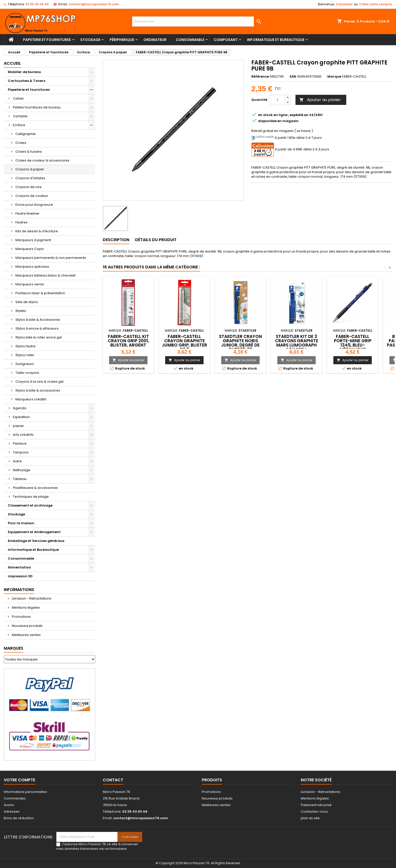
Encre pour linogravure (34, 205)
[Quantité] (277, 100)
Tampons (21, 452)
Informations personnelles (25, 792)
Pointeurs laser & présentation (40, 293)
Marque (334, 77)
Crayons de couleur (32, 196)
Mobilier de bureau (24, 72)
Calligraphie (26, 134)
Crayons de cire (29, 187)
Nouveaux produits (27, 626)
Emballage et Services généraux (36, 541)
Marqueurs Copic (30, 249)
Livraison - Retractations (31, 598)
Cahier (18, 98)
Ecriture (19, 125)
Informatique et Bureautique (276, 40)
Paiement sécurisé (316, 805)
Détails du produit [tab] (156, 240)
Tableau (20, 479)
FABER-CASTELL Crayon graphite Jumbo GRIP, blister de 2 (184, 343)
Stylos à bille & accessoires (38, 390)
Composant (226, 40)
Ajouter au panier (320, 100)
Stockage (90, 40)
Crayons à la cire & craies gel (40, 382)
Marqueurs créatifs (31, 399)
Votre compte (19, 780)
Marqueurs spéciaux (32, 267)
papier (18, 426)
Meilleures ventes (26, 635)
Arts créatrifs (23, 435)
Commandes (15, 798)
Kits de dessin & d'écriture (37, 231)
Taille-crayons (27, 373)
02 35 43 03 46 (37, 4)
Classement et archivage (30, 505)
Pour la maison (21, 523)
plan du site (310, 818)
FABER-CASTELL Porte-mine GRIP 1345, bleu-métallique (353, 343)
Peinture (20, 443)
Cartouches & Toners (27, 81)
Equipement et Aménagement (34, 532)
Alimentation (19, 567)
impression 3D (20, 576)
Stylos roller (25, 355)
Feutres (21, 222)
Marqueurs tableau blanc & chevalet (45, 275)
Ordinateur (155, 40)
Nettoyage (22, 470)
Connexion (344, 4)
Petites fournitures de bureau (37, 107)
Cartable (20, 116)
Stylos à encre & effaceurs (37, 328)
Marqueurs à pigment (33, 240)
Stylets (21, 311)
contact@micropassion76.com (94, 4)
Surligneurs (25, 364)
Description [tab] (116, 240)
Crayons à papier (30, 169)
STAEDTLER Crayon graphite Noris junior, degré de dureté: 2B (240, 343)
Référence (260, 77)
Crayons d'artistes (30, 178)
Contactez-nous (314, 812)
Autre (17, 461)
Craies (21, 143)
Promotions (21, 617)
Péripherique (122, 40)
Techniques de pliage (31, 497)
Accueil (12, 63)
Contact (113, 780)
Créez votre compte (375, 4)
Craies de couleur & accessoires (42, 160)
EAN (293, 77)
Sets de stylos (27, 302)
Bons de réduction (19, 818)
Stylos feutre (26, 346)
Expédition (21, 417)
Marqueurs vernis (30, 284)
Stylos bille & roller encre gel (39, 337)
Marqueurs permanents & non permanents (51, 258)
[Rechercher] (198, 21)
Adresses (12, 812)
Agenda (20, 408)
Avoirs (9, 805)
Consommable (190, 40)
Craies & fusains (29, 152)
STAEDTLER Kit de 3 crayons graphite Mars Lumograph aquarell (297, 343)
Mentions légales (26, 608)
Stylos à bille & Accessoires (38, 320)
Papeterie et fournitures (47, 40)
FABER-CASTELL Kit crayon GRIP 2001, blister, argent (128, 341)
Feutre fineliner (28, 213)
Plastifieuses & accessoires (35, 488)
